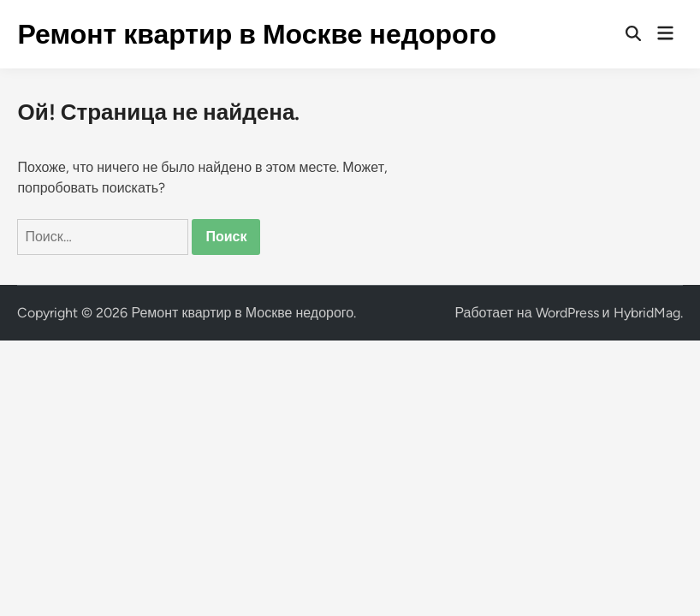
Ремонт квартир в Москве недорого (257, 34)
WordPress (567, 313)
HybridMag (647, 313)
